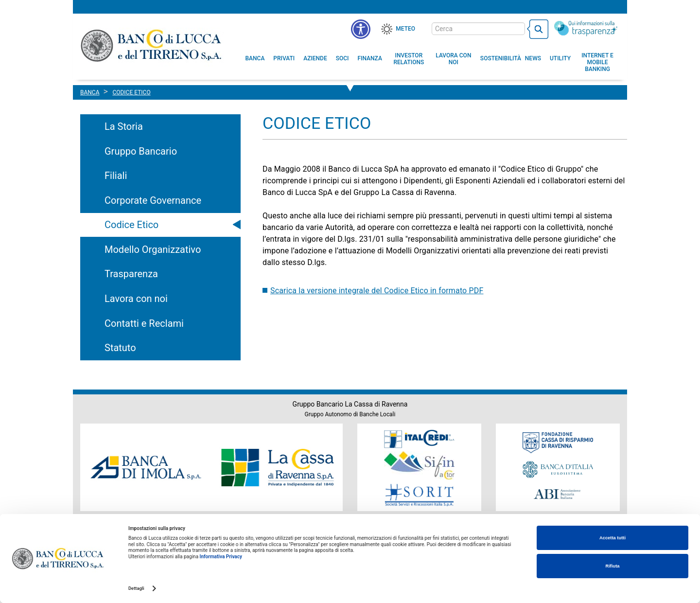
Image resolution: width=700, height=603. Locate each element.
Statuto (120, 348)
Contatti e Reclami (144, 323)
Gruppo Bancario (141, 151)
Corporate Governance (153, 200)
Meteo (405, 29)
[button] (454, 59)
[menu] (361, 29)
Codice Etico (131, 225)
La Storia (124, 126)
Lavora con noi (136, 299)
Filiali (116, 176)
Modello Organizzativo (153, 249)
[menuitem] (255, 58)
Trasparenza (131, 274)
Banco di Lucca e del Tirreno (152, 45)
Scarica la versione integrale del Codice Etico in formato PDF (377, 291)
